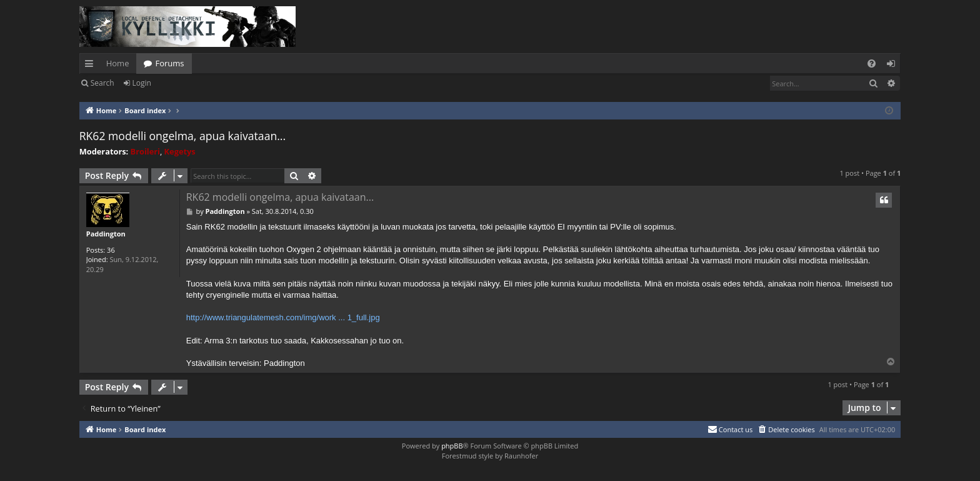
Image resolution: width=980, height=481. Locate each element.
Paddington (106, 234)
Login (142, 83)
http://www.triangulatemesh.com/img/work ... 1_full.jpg (283, 317)
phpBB (452, 446)
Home (118, 63)
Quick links (92, 66)
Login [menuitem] (893, 66)
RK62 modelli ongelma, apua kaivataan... (182, 136)
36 (111, 250)
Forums (169, 63)
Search (102, 83)
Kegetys (180, 151)
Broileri (145, 151)
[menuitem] (872, 63)
